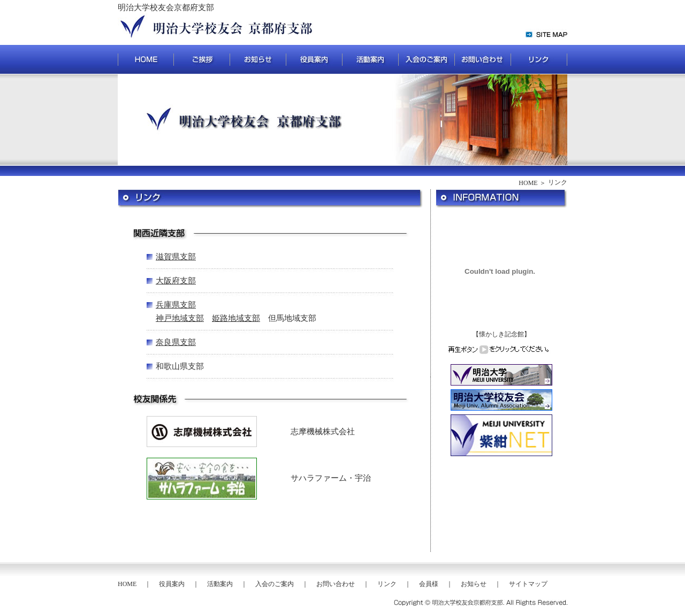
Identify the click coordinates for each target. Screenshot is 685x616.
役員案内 (172, 584)
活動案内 (220, 584)
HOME (528, 183)
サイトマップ (528, 584)
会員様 (429, 584)
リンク (387, 584)
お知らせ (474, 584)
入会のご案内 (275, 584)
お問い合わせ (336, 584)
